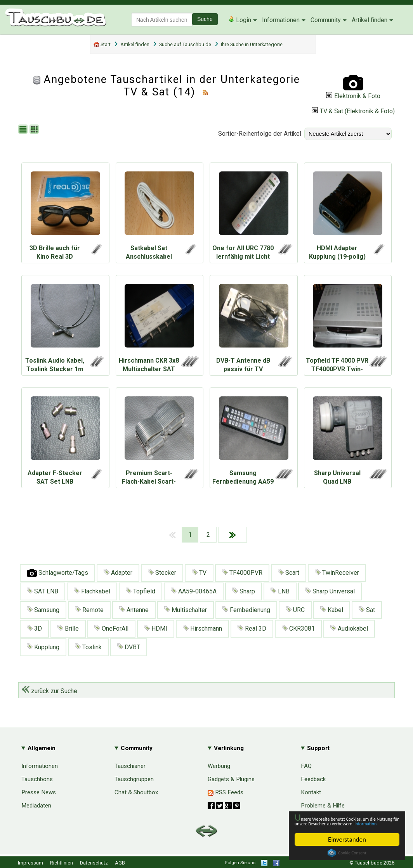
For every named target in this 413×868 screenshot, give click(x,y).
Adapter (118, 573)
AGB (120, 863)
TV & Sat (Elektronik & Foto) (353, 111)
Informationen (281, 20)
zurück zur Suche (49, 691)
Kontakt (311, 792)
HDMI (156, 629)
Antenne (134, 610)
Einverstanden (347, 839)
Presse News (39, 792)
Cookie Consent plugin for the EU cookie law (347, 853)
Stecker (162, 573)
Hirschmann (202, 629)
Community (326, 20)
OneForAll (111, 629)
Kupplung (43, 647)
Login (240, 20)
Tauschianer (130, 766)
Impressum (30, 863)
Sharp (244, 591)
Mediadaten (36, 806)
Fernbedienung (246, 610)
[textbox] (162, 20)
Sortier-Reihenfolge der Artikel (260, 134)
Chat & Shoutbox (136, 792)
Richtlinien (62, 863)
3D (34, 629)
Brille (68, 629)
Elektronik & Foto (353, 96)
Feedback (313, 779)
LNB (280, 591)
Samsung (43, 610)
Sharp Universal (330, 591)
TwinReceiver (337, 573)
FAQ (306, 766)
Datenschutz (94, 863)
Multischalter (186, 610)
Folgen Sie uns (240, 863)
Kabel (332, 610)
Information (343, 823)
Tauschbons (37, 779)
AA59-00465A (194, 591)
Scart (289, 573)
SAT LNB (43, 591)
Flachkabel (92, 591)
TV (199, 573)
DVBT (129, 647)
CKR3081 (298, 629)
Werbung (219, 766)
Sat (367, 610)
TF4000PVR (242, 573)
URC (295, 610)
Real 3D (252, 629)
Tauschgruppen (134, 779)
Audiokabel (349, 629)
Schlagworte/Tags (57, 573)
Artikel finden (370, 20)
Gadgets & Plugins (231, 779)
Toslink (88, 647)
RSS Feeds (226, 792)
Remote (89, 610)
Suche (205, 19)
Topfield (141, 591)
